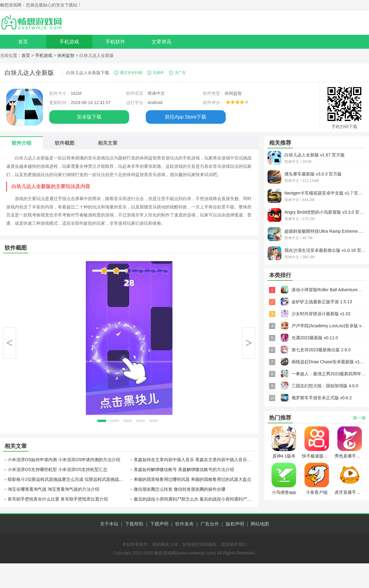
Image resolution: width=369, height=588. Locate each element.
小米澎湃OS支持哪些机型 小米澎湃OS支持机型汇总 (58, 469)
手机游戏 (69, 42)
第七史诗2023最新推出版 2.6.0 (321, 350)
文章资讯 (161, 42)
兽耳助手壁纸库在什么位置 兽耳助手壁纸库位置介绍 (58, 499)
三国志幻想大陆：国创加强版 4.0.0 (325, 386)
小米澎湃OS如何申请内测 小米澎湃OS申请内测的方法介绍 (64, 460)
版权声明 (235, 524)
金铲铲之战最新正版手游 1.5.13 (322, 302)
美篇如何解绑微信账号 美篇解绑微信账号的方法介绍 (184, 469)
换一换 (359, 418)
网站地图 (260, 524)
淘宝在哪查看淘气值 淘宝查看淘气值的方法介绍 (54, 489)
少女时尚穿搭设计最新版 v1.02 (321, 314)
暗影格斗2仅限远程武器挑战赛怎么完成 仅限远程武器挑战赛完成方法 (68, 479)
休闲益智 (66, 55)
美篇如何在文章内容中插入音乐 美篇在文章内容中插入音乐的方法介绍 (194, 460)
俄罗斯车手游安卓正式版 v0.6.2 (322, 398)
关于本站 (109, 524)
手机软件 (115, 42)
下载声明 (159, 524)
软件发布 (184, 524)
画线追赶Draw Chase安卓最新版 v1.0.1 (329, 362)
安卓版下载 (89, 117)
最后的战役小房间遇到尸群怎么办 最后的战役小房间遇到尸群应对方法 (194, 499)
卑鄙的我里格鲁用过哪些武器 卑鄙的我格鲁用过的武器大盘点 (192, 479)
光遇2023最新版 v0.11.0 (315, 338)
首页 (23, 42)
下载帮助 (134, 524)
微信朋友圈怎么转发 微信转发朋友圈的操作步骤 (180, 489)
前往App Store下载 (186, 117)
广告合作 (210, 524)
